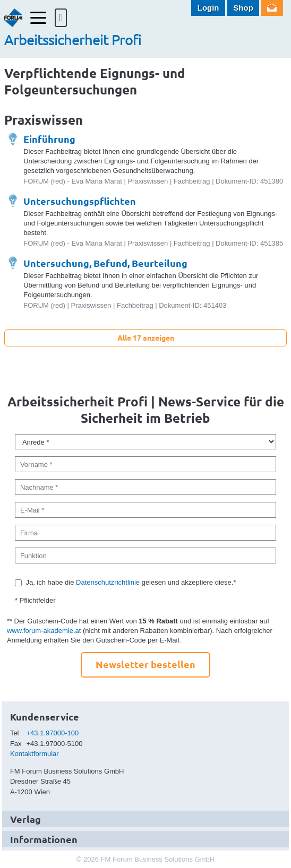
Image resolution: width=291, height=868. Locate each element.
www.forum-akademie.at (44, 631)
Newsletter (272, 8)
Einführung (49, 139)
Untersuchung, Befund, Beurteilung (105, 263)
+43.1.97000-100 (53, 733)
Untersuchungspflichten (80, 201)
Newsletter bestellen (145, 664)
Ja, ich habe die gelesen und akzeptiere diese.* (131, 582)
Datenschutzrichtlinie (108, 582)
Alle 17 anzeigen (146, 337)
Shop (243, 8)
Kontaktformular (35, 754)
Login (208, 8)
